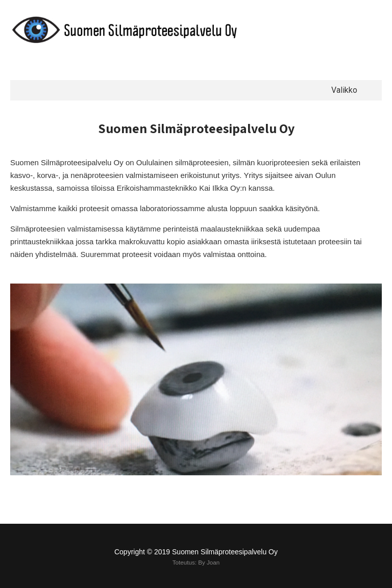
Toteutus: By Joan (196, 562)
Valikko (344, 90)
